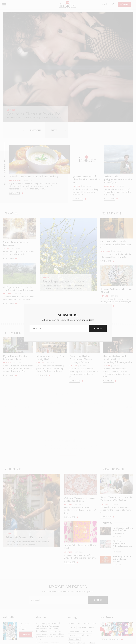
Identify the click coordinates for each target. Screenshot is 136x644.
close (110, 301)
